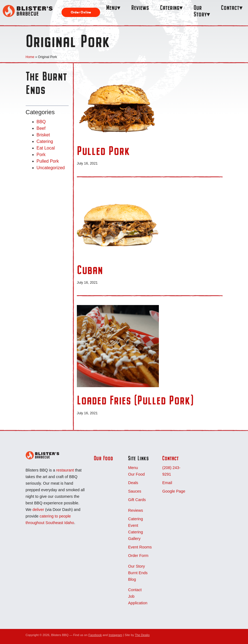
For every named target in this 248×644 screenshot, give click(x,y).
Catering (170, 8)
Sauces (135, 491)
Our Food (103, 458)
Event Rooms (140, 547)
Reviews (140, 8)
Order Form (138, 556)
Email (167, 483)
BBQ (41, 122)
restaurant (65, 470)
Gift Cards (137, 500)
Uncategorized (51, 168)
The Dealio (142, 635)
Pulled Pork (48, 161)
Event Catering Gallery (135, 532)
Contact (230, 8)
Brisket (43, 135)
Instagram (115, 635)
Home (30, 57)
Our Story (200, 11)
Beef (41, 128)
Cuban (90, 270)
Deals (133, 483)
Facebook (95, 635)
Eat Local (46, 148)
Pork (41, 155)
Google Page (174, 491)
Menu (112, 8)
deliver (38, 510)
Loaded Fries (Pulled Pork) (135, 400)
